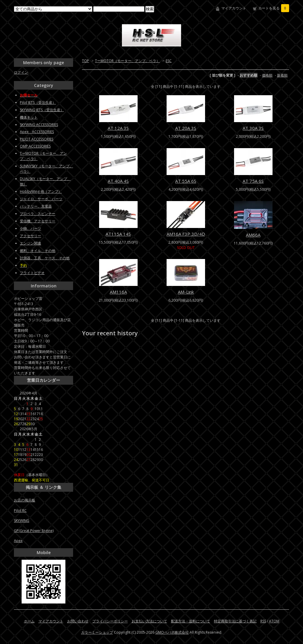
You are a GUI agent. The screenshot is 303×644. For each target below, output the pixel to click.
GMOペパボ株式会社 (172, 632)
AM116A (118, 292)
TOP (86, 61)
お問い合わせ (78, 621)
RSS (263, 621)
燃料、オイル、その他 (38, 251)
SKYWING (22, 521)
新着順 (282, 75)
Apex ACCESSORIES (37, 132)
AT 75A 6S (253, 181)
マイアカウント (234, 8)
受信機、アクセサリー (38, 221)
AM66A (253, 235)
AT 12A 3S (118, 128)
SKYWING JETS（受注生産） (42, 110)
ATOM (274, 621)
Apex (18, 541)
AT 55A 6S (186, 181)
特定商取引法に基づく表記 (235, 621)
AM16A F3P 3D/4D (186, 234)
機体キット (29, 117)
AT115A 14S (118, 234)
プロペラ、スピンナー (38, 214)
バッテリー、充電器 (36, 206)
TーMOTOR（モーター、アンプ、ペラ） (127, 61)
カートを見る (274, 8)
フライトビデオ (32, 273)
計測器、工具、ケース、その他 (45, 258)
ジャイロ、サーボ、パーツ (41, 199)
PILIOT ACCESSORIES (37, 139)
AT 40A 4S (118, 181)
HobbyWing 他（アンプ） (41, 191)
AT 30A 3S (253, 128)
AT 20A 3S (186, 128)
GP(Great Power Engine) (34, 531)
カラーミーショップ (97, 632)
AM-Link (186, 292)
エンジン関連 (30, 243)
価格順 (267, 75)
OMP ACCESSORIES (35, 146)
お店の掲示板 (25, 500)
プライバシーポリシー (110, 621)
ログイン (21, 72)
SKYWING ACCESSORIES (39, 125)
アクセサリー (30, 236)
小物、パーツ (30, 228)
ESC (169, 61)
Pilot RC (20, 510)
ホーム (29, 621)
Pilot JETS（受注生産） (38, 102)
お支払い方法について (149, 621)
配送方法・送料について (191, 621)
